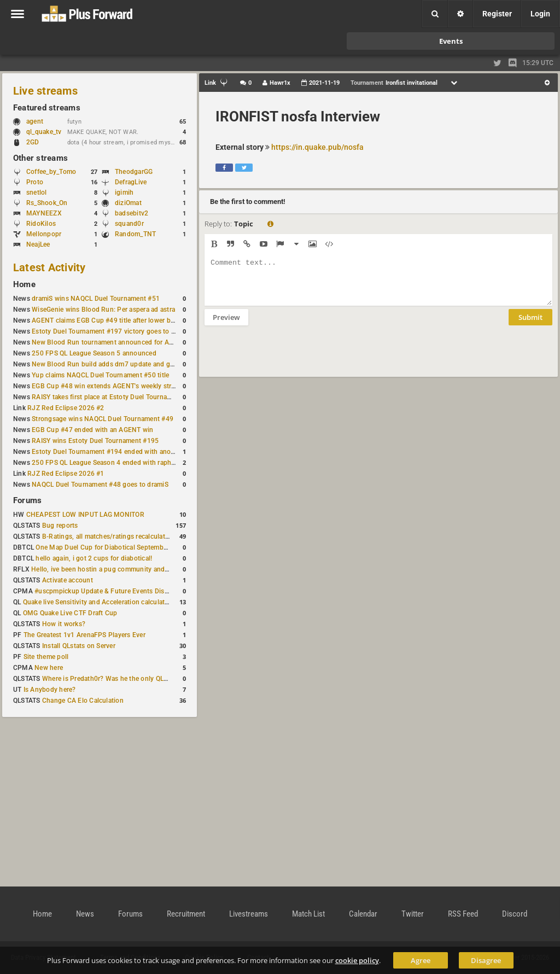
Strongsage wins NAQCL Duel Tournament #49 (103, 419)
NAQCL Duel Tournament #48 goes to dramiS (100, 485)
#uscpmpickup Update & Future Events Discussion (111, 591)
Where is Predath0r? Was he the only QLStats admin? (122, 679)
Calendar (363, 914)
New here (49, 668)
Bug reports (60, 526)
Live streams (45, 91)
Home (24, 284)
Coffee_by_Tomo (51, 172)
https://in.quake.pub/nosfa (317, 147)
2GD (33, 142)
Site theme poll (46, 657)
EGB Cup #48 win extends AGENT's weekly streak (107, 386)
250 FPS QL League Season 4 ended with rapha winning (116, 463)
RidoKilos (41, 224)
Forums (27, 500)
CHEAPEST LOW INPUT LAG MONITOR (85, 515)
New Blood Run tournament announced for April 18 (110, 342)
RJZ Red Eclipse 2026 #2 (66, 408)
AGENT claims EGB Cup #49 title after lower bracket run (116, 320)
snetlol (37, 193)
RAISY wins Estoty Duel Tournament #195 (95, 441)
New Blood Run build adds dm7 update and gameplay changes (127, 364)
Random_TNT (135, 234)
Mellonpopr (44, 234)
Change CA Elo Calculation (83, 701)
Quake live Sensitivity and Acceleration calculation (99, 602)
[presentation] (288, 358)
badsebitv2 (132, 213)
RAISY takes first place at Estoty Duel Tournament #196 (116, 397)
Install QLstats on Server (79, 646)
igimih (124, 193)
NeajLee (38, 244)
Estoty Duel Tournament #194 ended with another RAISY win (124, 452)
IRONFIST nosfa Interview (298, 116)
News (85, 914)
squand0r (129, 224)
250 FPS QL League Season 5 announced (94, 353)
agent (40, 121)
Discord (515, 914)
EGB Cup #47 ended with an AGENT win (92, 430)
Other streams (40, 158)
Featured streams (47, 108)
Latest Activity (49, 267)
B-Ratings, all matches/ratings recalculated (107, 536)
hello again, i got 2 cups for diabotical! (94, 558)
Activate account (68, 580)
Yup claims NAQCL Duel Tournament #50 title (100, 375)
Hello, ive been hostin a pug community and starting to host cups (130, 569)
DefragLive (131, 182)
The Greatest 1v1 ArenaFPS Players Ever (84, 635)
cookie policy (357, 960)
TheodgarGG (134, 172)
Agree (421, 960)
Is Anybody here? (50, 690)
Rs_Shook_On (47, 203)
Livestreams (249, 914)
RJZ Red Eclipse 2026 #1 (66, 474)
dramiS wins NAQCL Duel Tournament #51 (96, 299)
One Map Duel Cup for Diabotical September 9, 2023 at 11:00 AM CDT (142, 547)
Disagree (486, 960)
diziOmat (128, 203)
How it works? (64, 624)
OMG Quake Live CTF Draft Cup (70, 613)
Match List (308, 914)
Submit (530, 325)
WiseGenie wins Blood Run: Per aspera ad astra (103, 310)
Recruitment (186, 914)
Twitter (413, 914)
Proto (35, 182)
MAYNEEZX (44, 213)
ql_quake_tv (44, 132)
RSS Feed (463, 914)
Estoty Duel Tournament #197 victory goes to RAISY (111, 331)
